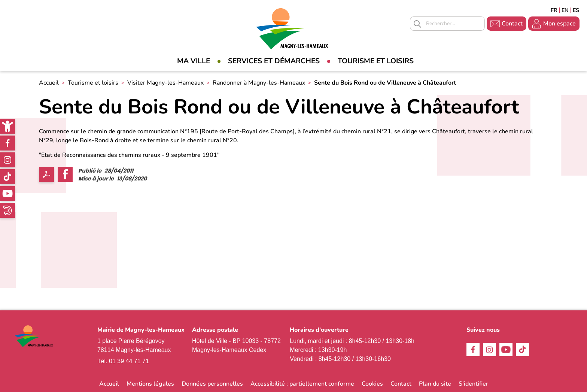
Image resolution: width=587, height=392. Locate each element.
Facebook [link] (7, 143)
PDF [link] (46, 174)
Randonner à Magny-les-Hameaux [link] (259, 83)
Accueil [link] (49, 83)
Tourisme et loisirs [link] (376, 61)
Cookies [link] (372, 384)
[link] (7, 126)
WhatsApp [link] (7, 210)
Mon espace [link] (559, 24)
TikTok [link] (7, 177)
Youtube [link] (7, 194)
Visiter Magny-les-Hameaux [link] (165, 83)
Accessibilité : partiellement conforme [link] (302, 384)
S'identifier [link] (473, 384)
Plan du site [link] (435, 384)
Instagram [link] (7, 160)
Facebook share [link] (65, 174)
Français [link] (554, 10)
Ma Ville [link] (194, 61)
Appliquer (417, 24)
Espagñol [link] (576, 10)
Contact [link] (512, 24)
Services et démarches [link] (274, 61)
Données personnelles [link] (212, 384)
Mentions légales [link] (150, 384)
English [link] (565, 10)
